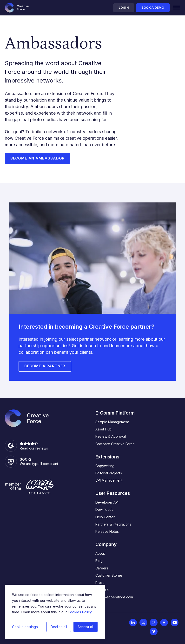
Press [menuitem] (100, 583)
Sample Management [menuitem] (112, 422)
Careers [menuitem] (102, 568)
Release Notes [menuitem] (107, 532)
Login (124, 8)
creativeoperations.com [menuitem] (114, 597)
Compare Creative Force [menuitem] (115, 444)
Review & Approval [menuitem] (111, 437)
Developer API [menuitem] (107, 502)
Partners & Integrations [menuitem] (113, 524)
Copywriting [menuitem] (105, 466)
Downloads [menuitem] (104, 510)
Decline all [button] (59, 627)
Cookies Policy (80, 612)
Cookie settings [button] (25, 627)
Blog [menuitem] (99, 561)
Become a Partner (45, 366)
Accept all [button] (86, 627)
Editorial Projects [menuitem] (109, 473)
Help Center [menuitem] (105, 517)
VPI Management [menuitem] (109, 481)
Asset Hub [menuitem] (103, 429)
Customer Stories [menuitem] (109, 575)
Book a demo (153, 8)
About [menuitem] (100, 554)
